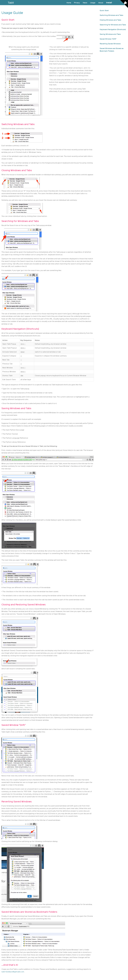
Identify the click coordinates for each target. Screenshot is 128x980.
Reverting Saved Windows (110, 44)
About (101, 3)
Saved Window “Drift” (108, 39)
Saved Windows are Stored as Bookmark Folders (112, 50)
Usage (93, 3)
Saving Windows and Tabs (110, 34)
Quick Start (104, 10)
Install (109, 3)
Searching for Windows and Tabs (113, 25)
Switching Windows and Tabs (111, 15)
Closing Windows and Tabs (110, 20)
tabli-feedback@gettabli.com (13, 972)
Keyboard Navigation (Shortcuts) (113, 29)
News (85, 3)
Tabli (11, 3)
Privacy (77, 3)
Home (69, 3)
